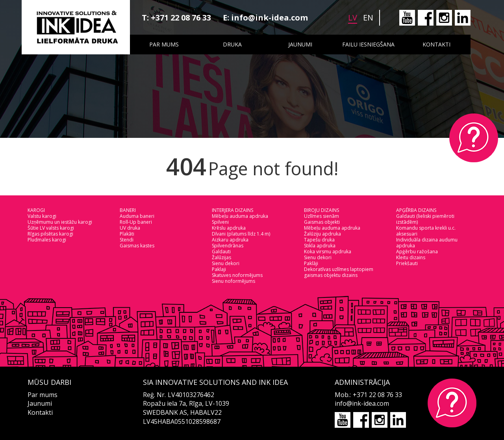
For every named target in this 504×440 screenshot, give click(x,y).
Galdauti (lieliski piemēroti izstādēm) (425, 219)
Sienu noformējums (233, 281)
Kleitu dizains (411, 257)
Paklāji (311, 263)
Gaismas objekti (322, 222)
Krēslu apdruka (229, 228)
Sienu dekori (226, 263)
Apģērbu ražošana (417, 252)
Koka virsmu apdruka (328, 252)
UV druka (130, 228)
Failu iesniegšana (368, 44)
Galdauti (221, 252)
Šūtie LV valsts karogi (51, 228)
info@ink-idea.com (270, 18)
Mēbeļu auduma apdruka (240, 216)
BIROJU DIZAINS (321, 210)
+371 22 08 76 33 (181, 18)
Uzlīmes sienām (321, 216)
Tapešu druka (319, 240)
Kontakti (436, 44)
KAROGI (36, 210)
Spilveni (220, 222)
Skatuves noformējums (237, 275)
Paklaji (219, 269)
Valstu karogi (42, 216)
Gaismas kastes (137, 246)
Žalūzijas (221, 257)
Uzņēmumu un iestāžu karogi (60, 222)
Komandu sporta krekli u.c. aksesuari (426, 231)
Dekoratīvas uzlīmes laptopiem (339, 269)
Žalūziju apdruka (322, 234)
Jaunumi (300, 44)
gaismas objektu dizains (331, 275)
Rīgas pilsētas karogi (50, 234)
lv (353, 18)
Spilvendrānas (228, 246)
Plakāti (127, 234)
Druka (232, 44)
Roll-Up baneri (136, 222)
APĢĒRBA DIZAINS (416, 210)
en (368, 18)
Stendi (127, 240)
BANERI (128, 210)
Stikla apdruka (320, 246)
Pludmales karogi (47, 240)
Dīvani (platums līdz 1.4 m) (241, 234)
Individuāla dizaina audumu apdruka (427, 243)
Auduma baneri (137, 216)
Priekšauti (407, 263)
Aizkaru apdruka (230, 240)
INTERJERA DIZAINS (233, 210)
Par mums (164, 44)
